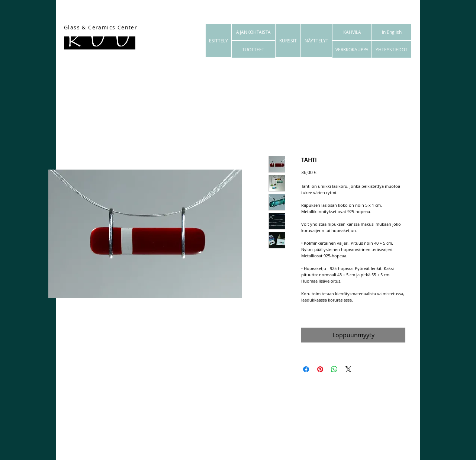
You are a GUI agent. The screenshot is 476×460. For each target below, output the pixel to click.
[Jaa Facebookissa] (306, 369)
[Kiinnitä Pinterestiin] (320, 369)
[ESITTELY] (218, 41)
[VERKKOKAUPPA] (352, 49)
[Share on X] (348, 369)
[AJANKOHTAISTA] (253, 32)
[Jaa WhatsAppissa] (334, 369)
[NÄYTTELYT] (316, 41)
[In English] (392, 32)
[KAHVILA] (352, 32)
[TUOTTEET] (253, 49)
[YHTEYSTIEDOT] (392, 49)
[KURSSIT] (288, 41)
